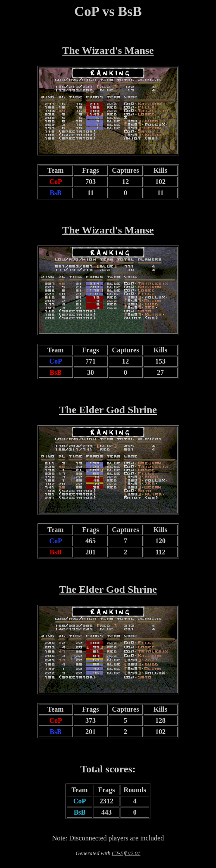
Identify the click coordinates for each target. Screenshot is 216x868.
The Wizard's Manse (108, 50)
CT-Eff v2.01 (126, 853)
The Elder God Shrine (108, 410)
